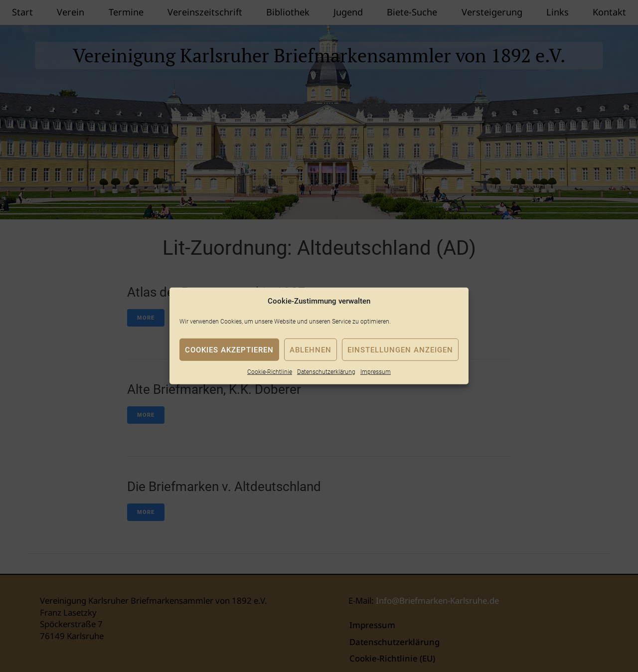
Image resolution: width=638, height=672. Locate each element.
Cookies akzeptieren (229, 349)
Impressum (376, 372)
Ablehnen (311, 349)
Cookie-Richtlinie (270, 372)
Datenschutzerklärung (326, 372)
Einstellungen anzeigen (400, 349)
